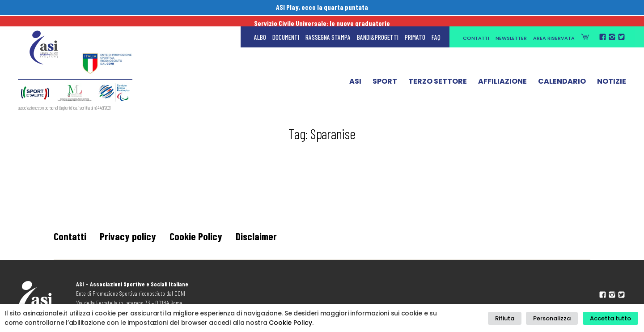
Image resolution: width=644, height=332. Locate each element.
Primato (415, 27)
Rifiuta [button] (512, 318)
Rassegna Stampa (328, 27)
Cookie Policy (197, 236)
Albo (260, 27)
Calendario (562, 73)
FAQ (436, 27)
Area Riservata (554, 28)
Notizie (612, 73)
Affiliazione (502, 73)
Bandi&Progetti (378, 27)
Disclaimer (258, 236)
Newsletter (511, 28)
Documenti (286, 27)
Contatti (476, 28)
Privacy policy (128, 236)
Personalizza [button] (556, 318)
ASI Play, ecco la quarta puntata (322, 8)
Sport (385, 73)
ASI (355, 73)
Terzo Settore (438, 73)
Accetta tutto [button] (612, 318)
